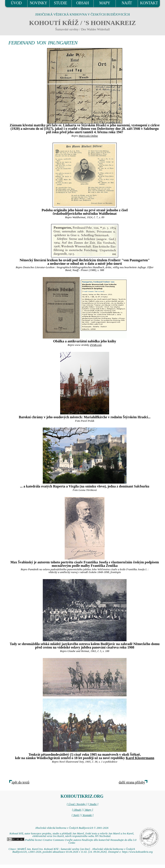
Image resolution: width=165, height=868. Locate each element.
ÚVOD (16, 3)
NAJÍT (127, 3)
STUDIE (61, 3)
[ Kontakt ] (87, 815)
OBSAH (83, 3)
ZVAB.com (96, 345)
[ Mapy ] (88, 810)
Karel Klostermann (140, 758)
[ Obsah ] (77, 810)
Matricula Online (88, 136)
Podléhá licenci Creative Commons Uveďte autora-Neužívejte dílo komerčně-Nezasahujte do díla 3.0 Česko (72, 841)
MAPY (105, 3)
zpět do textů (21, 782)
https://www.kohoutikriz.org (137, 852)
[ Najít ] (76, 815)
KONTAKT (149, 3)
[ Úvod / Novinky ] (77, 804)
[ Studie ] (93, 804)
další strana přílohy (132, 782)
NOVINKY (38, 3)
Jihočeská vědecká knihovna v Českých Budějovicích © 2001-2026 (72, 828)
